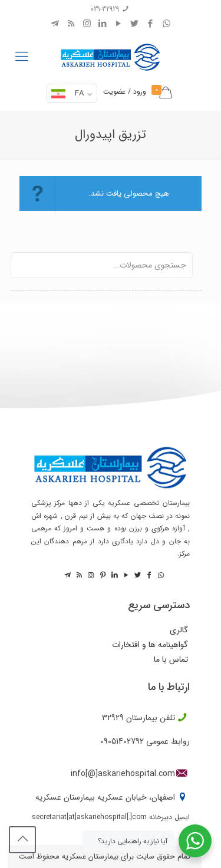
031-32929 (105, 9)
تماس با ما (171, 660)
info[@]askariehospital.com (123, 774)
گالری (179, 630)
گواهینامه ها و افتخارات (150, 645)
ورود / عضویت (125, 92)
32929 (113, 718)
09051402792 (122, 741)
